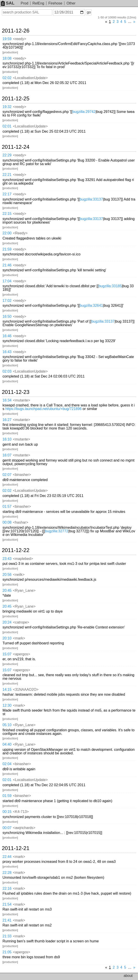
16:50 (7, 316)
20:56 (7, 575)
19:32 (7, 107)
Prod (24, 3)
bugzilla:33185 (110, 286)
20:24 (7, 622)
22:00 (7, 233)
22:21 (7, 175)
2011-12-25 (16, 99)
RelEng (38, 3)
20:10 (7, 638)
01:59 (7, 796)
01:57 (7, 506)
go (89, 12)
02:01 (7, 126)
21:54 (7, 904)
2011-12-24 (16, 147)
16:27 (7, 420)
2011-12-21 (16, 848)
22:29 (7, 155)
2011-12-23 (16, 392)
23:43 (7, 559)
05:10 (7, 725)
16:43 (7, 352)
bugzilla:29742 (84, 112)
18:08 (7, 58)
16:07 (7, 455)
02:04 (7, 764)
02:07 (7, 475)
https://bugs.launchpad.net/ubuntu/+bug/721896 (43, 409)
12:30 (7, 705)
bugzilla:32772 (57, 531)
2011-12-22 (16, 550)
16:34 (7, 400)
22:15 (7, 214)
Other (71, 3)
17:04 (7, 281)
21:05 (7, 952)
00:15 (7, 812)
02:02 (7, 78)
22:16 (7, 888)
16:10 (7, 439)
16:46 (7, 336)
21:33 (7, 936)
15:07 (7, 654)
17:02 (7, 301)
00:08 (7, 522)
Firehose (55, 3)
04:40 (7, 744)
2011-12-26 (16, 31)
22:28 (7, 873)
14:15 (7, 690)
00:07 (7, 828)
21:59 (7, 249)
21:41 (7, 920)
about (128, 976)
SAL (8, 3)
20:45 (7, 590)
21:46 (7, 265)
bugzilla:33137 (91, 199)
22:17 (7, 194)
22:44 (7, 857)
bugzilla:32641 (91, 305)
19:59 (7, 39)
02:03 (7, 371)
